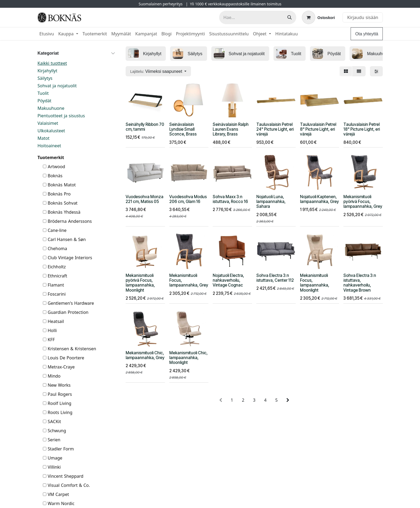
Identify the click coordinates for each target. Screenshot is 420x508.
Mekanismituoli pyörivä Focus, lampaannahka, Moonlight (140, 283)
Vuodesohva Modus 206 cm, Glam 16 (188, 199)
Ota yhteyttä (367, 34)
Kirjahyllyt (47, 71)
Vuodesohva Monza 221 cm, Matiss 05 (145, 199)
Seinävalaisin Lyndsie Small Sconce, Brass (183, 129)
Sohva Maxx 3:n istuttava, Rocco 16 (230, 199)
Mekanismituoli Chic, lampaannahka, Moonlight (188, 358)
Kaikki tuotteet (52, 63)
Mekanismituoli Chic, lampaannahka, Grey (145, 355)
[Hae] (290, 17)
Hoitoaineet (49, 146)
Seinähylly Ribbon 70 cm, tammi (145, 127)
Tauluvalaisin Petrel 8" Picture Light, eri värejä (318, 129)
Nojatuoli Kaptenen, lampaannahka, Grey (319, 199)
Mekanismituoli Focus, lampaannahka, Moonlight (315, 283)
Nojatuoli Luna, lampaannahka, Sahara (271, 202)
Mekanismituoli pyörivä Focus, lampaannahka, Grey (363, 202)
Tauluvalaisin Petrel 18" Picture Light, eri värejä (362, 129)
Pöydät (44, 101)
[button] (158, 71)
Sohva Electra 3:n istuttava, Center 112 (275, 278)
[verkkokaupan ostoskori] (318, 17)
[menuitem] (47, 34)
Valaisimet (48, 123)
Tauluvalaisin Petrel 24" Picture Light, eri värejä (275, 129)
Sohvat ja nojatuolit (57, 86)
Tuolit (43, 93)
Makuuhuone (51, 108)
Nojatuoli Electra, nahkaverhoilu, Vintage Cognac (228, 280)
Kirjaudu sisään (363, 17)
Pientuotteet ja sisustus (61, 116)
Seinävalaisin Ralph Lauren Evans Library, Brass (231, 129)
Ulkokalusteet (51, 131)
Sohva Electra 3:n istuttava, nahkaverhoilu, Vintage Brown (360, 283)
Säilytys (45, 78)
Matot (44, 138)
